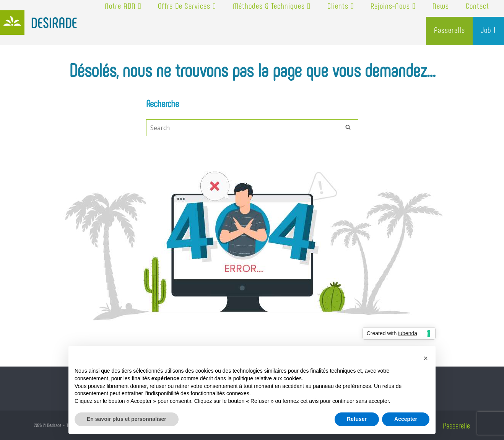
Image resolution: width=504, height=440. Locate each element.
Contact (477, 6)
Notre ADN (123, 6)
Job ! (488, 30)
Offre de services (187, 6)
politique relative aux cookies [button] (267, 378)
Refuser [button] (357, 419)
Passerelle (450, 30)
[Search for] (252, 128)
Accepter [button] (406, 419)
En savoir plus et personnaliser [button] (127, 419)
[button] (426, 358)
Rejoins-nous (393, 6)
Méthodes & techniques (272, 6)
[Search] (348, 127)
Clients (341, 6)
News (441, 6)
